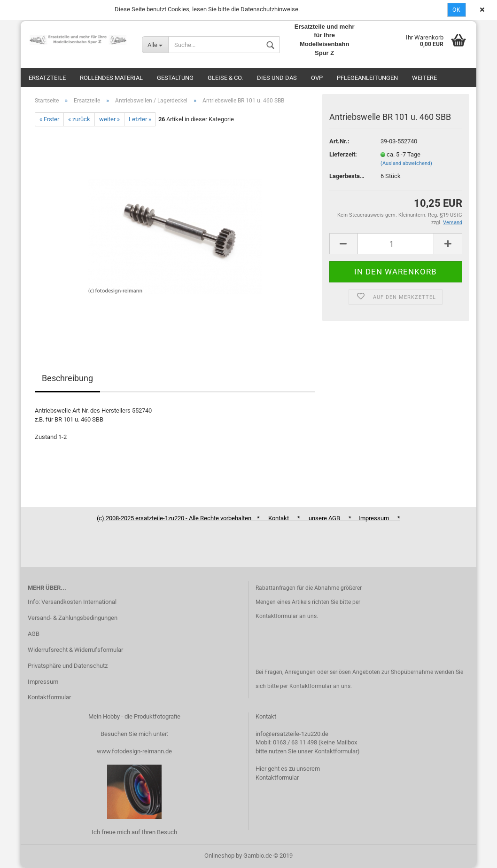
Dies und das (277, 78)
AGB (34, 634)
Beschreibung (67, 378)
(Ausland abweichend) (406, 163)
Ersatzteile (47, 78)
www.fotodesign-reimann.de (134, 751)
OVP (317, 78)
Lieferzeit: (343, 154)
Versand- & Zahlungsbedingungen (73, 618)
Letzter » (140, 119)
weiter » (109, 119)
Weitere (424, 78)
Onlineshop (219, 856)
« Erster (49, 119)
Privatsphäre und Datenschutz (68, 666)
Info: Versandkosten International (72, 602)
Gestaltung (175, 78)
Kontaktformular (49, 697)
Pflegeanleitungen (367, 78)
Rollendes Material (111, 78)
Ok (457, 10)
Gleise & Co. (225, 78)
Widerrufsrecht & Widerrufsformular (75, 650)
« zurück (79, 119)
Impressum (43, 682)
